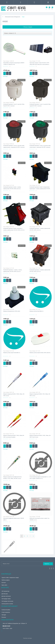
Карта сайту (4, 585)
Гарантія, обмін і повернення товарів (10, 578)
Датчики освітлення (6, 596)
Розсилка (4, 617)
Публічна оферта (6, 580)
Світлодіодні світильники (7, 601)
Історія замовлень (6, 612)
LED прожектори (5, 591)
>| (33, 536)
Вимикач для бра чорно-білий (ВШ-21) (12, 353)
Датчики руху (5, 594)
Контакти (4, 583)
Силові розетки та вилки (7, 604)
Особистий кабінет (6, 610)
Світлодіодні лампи (6, 599)
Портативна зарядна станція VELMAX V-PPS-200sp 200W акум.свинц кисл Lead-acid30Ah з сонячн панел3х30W (40, 64)
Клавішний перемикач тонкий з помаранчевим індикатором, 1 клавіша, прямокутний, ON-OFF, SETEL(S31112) (40, 189)
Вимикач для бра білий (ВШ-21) (36, 311)
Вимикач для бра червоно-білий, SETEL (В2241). (40, 353)
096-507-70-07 (6, 626)
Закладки (4, 615)
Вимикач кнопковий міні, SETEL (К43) (12, 311)
